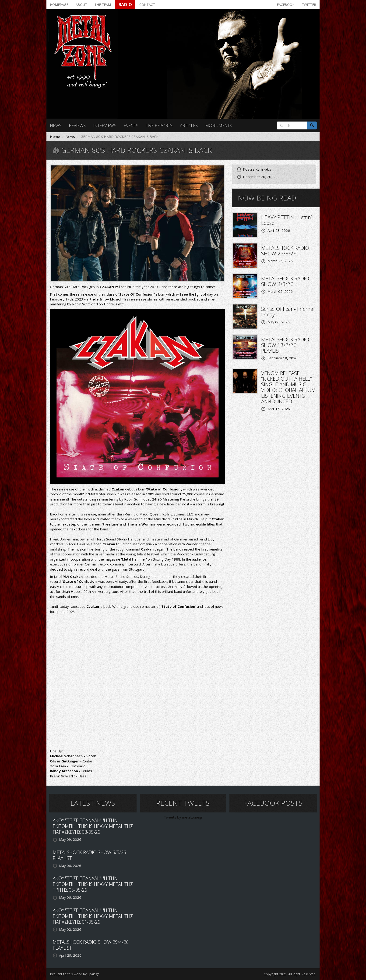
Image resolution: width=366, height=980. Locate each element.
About (81, 5)
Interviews (105, 125)
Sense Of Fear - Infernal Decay (288, 311)
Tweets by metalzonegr (183, 817)
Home (55, 136)
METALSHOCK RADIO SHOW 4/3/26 (285, 281)
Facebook (286, 5)
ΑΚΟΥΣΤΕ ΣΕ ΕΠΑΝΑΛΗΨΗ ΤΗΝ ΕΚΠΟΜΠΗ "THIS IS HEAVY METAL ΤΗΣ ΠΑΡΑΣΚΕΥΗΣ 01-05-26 (93, 916)
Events (131, 125)
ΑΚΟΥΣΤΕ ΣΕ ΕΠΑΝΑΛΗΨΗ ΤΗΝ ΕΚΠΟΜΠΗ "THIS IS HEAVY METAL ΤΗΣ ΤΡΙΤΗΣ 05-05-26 (93, 884)
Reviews (77, 125)
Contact (147, 5)
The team (103, 5)
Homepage (59, 5)
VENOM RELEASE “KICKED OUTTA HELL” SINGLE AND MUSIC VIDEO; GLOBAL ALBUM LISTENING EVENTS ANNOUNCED (288, 387)
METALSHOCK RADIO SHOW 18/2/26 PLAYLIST (285, 345)
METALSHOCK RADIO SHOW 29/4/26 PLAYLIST (91, 945)
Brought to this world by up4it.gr (74, 974)
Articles (189, 125)
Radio (125, 4)
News (56, 125)
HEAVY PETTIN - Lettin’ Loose (286, 220)
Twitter (309, 5)
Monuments (219, 125)
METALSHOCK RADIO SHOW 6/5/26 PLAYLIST (89, 855)
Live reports (159, 125)
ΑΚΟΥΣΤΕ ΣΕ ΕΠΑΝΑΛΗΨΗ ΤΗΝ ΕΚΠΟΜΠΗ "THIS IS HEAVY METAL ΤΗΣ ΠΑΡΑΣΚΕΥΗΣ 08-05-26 (93, 826)
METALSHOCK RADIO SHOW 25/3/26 (285, 250)
